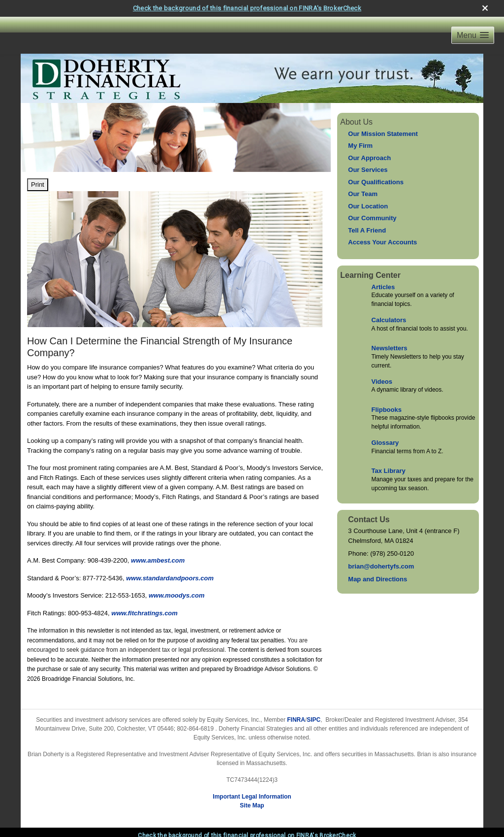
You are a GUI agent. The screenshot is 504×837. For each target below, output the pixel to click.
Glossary (385, 443)
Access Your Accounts (382, 242)
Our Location (368, 206)
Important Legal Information (252, 797)
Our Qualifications (376, 182)
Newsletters (390, 348)
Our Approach (369, 158)
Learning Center (370, 275)
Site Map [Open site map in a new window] (252, 805)
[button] (473, 35)
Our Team (363, 194)
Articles (383, 287)
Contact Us (369, 519)
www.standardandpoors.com (170, 578)
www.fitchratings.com (144, 613)
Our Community (372, 218)
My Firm (360, 146)
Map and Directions (378, 579)
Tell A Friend (367, 230)
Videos (382, 382)
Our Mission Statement (383, 134)
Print (38, 184)
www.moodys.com (177, 595)
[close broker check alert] (485, 8)
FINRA (296, 720)
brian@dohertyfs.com (381, 566)
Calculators (389, 320)
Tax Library (389, 471)
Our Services (368, 170)
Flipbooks (387, 410)
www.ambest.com (158, 560)
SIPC (314, 720)
